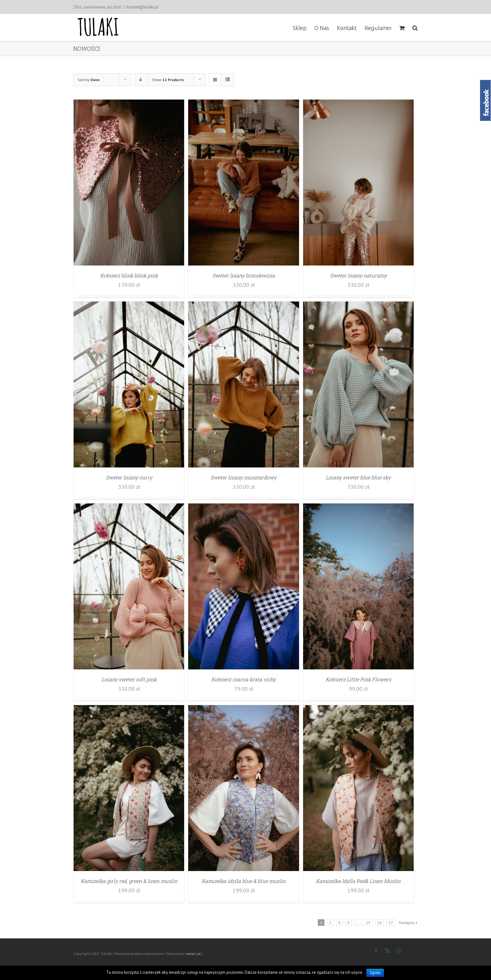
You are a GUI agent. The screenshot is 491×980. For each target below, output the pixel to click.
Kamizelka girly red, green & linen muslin (129, 881)
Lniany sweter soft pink (129, 679)
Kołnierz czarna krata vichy (244, 679)
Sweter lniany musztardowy (243, 477)
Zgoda (375, 973)
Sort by (89, 80)
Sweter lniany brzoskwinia (244, 275)
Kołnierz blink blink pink (129, 275)
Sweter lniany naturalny (358, 275)
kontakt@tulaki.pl (142, 7)
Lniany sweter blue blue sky (358, 477)
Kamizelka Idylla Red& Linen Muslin (358, 881)
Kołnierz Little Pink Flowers (358, 679)
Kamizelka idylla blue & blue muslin (244, 881)
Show (168, 80)
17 (391, 923)
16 (380, 923)
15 (368, 923)
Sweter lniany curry (129, 477)
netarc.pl (193, 954)
